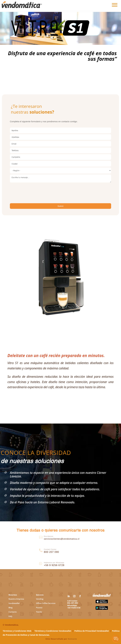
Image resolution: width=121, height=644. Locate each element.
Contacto (13, 612)
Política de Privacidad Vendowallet (92, 631)
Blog (11, 608)
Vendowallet (14, 603)
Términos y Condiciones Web (17, 631)
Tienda (39, 612)
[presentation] (32, 190)
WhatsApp (72, 605)
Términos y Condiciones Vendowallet (53, 631)
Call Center (72, 601)
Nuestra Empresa (16, 599)
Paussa (39, 608)
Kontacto (72, 639)
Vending (40, 599)
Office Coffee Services (46, 603)
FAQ (10, 616)
